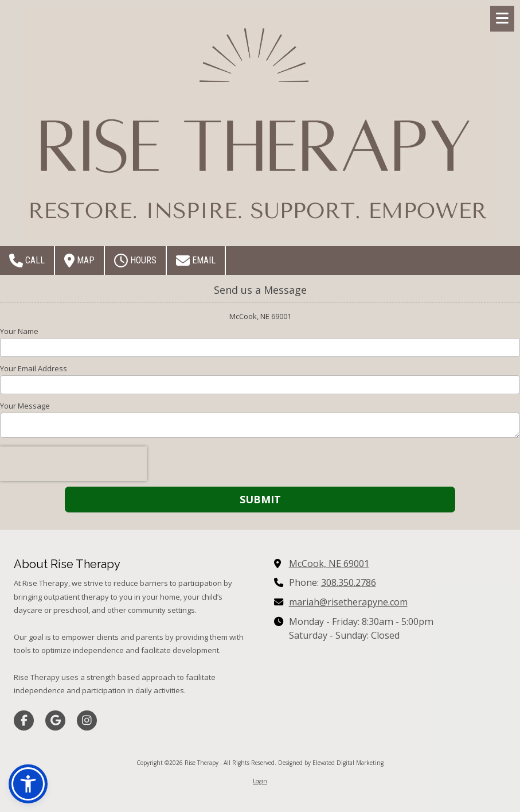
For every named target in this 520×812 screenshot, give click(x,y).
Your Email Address (34, 368)
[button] (28, 784)
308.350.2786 (349, 582)
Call (27, 261)
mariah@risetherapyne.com (348, 602)
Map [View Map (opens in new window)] (79, 261)
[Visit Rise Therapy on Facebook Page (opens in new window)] (24, 720)
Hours (135, 261)
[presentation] (73, 464)
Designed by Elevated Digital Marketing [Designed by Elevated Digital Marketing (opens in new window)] (331, 763)
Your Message (25, 406)
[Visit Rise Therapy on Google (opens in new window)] (55, 720)
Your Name (19, 331)
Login (260, 781)
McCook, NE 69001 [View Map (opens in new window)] (329, 564)
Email (196, 261)
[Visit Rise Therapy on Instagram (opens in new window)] (87, 720)
